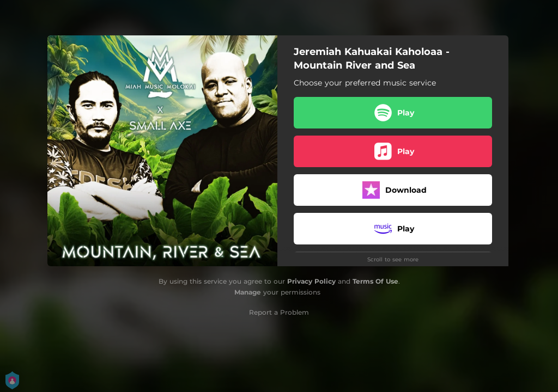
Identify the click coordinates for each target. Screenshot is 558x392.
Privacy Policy (311, 281)
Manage (248, 292)
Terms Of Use (375, 281)
